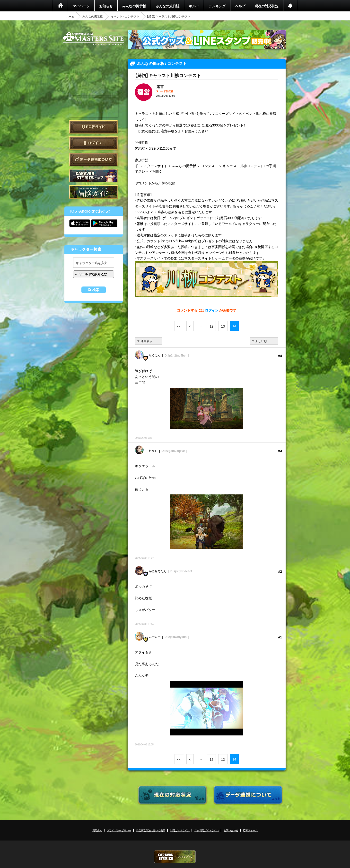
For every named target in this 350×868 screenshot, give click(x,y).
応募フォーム (250, 830)
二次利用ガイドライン (207, 830)
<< (179, 326)
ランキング (217, 6)
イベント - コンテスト (125, 16)
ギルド (194, 6)
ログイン (94, 143)
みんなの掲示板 (134, 6)
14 (234, 326)
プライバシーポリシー (119, 830)
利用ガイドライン (180, 830)
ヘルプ (240, 6)
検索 (96, 290)
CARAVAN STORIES (175, 857)
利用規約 (97, 830)
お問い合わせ (231, 830)
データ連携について (94, 159)
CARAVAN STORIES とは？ (94, 176)
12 (211, 326)
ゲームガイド (94, 192)
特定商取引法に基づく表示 (151, 830)
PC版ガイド (94, 127)
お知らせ (106, 6)
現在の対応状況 (267, 6)
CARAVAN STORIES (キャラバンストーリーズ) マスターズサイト (94, 39)
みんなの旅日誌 (167, 6)
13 (223, 326)
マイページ (81, 6)
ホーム (70, 16)
